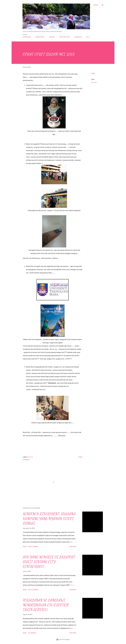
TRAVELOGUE (78, 37)
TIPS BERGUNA (27, 37)
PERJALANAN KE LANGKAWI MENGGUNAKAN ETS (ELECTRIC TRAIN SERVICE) (46, 605)
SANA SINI (94, 82)
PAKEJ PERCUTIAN (64, 37)
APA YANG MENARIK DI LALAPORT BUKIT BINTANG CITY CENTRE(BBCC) (49, 562)
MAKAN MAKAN (40, 37)
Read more (73, 547)
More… (88, 37)
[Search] (96, 5)
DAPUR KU (52, 37)
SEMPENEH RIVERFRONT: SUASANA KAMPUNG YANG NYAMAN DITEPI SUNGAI (49, 519)
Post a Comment (33, 547)
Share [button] (93, 73)
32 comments (32, 633)
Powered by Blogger (63, 639)
